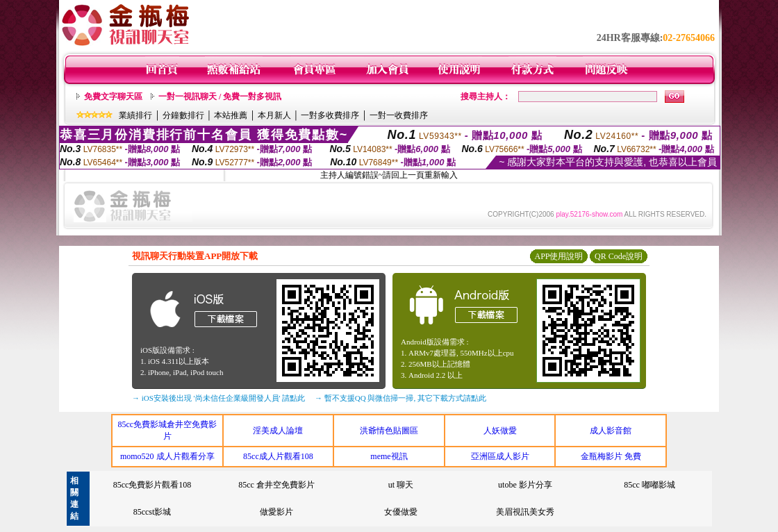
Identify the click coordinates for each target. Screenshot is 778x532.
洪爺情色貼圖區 (389, 431)
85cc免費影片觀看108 (152, 485)
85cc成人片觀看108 (278, 456)
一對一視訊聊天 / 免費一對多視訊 (220, 97)
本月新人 (274, 115)
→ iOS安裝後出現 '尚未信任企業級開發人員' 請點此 (218, 398)
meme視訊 (389, 456)
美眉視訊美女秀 (525, 512)
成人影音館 (611, 431)
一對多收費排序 (330, 115)
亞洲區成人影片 (500, 456)
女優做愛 (401, 512)
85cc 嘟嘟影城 (649, 485)
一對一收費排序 (399, 115)
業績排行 (135, 115)
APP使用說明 (558, 256)
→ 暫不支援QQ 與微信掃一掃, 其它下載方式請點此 (400, 398)
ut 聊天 (401, 485)
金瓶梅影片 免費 (611, 456)
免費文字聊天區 (113, 97)
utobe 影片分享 (525, 485)
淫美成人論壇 (278, 431)
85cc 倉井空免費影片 (276, 485)
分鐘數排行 (183, 115)
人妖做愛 (500, 431)
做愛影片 (276, 512)
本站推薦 (231, 115)
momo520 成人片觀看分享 (167, 456)
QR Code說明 (619, 256)
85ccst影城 (152, 512)
